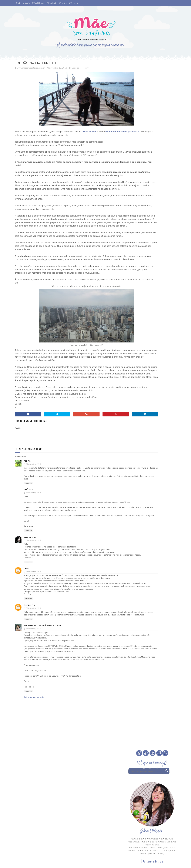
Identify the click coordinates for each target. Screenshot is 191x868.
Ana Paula (30, 584)
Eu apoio (145, 361)
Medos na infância (158, 372)
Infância (153, 366)
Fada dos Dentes (161, 361)
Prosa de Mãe (89, 132)
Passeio (133, 382)
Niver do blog (136, 377)
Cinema (152, 351)
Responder (28, 524)
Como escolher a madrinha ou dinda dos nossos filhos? (161, 228)
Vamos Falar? (163, 387)
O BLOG (26, 3)
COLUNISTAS (38, 3)
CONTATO (74, 3)
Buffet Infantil (137, 351)
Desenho (133, 361)
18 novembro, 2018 (33, 505)
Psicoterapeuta (147, 382)
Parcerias (159, 377)
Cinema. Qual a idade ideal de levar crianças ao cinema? (160, 187)
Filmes (133, 366)
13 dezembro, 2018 (33, 686)
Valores (150, 387)
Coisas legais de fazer (140, 356)
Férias (142, 366)
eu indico (134, 393)
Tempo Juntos (136, 387)
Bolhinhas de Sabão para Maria (43, 683)
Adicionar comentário (34, 760)
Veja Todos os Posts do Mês (152, 333)
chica (27, 502)
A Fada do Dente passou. (160, 197)
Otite (149, 377)
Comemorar (160, 356)
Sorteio (162, 382)
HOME (18, 3)
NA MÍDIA (63, 3)
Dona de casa (78, 69)
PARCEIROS (51, 3)
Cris (26, 618)
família (88, 69)
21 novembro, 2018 (33, 663)
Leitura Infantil (137, 372)
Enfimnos (29, 660)
